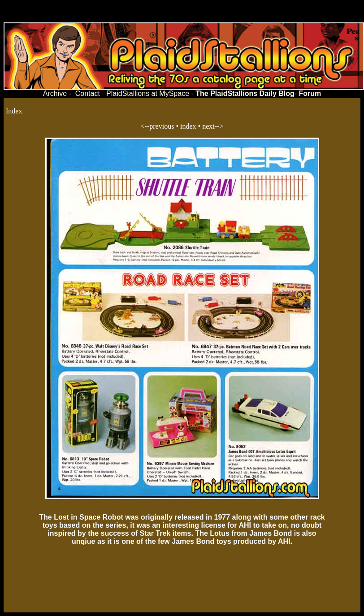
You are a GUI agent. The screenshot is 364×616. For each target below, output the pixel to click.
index (188, 126)
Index (14, 111)
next (208, 126)
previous (162, 126)
